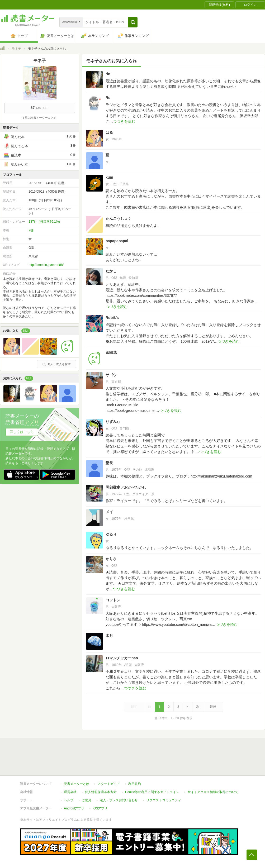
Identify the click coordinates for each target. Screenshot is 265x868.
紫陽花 (111, 352)
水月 (109, 636)
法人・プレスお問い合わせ (119, 800)
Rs (108, 98)
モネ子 (16, 49)
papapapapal (117, 241)
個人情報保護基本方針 (101, 792)
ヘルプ (69, 800)
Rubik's (112, 318)
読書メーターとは (77, 784)
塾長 (109, 463)
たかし (111, 271)
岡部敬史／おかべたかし (126, 487)
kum (109, 177)
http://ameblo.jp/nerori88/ (46, 265)
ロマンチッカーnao (122, 658)
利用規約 (135, 784)
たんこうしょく (119, 218)
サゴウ (111, 375)
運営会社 (70, 792)
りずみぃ (113, 422)
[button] (133, 22)
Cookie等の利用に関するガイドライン (152, 792)
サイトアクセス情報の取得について (213, 792)
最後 (213, 707)
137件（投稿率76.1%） (45, 222)
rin (108, 74)
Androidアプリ (74, 808)
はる (109, 132)
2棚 (31, 230)
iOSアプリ (100, 808)
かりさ (111, 559)
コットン (113, 600)
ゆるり (111, 534)
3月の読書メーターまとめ (39, 118)
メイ (109, 512)
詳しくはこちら (22, 432)
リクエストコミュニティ (164, 800)
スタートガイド (109, 784)
